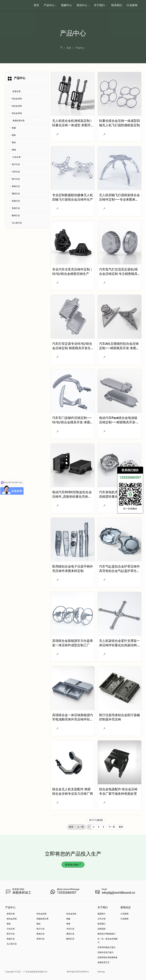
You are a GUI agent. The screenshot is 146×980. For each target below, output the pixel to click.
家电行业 (16, 186)
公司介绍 (102, 919)
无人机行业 (17, 223)
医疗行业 (16, 179)
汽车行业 (16, 172)
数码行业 (16, 215)
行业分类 (17, 157)
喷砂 (14, 142)
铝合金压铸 (17, 106)
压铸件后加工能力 (106, 952)
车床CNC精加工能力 (107, 947)
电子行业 (16, 164)
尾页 (121, 827)
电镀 (14, 128)
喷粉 (14, 135)
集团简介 (102, 914)
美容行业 (16, 208)
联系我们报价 (73, 865)
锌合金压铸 (17, 99)
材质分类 (17, 91)
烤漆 (14, 150)
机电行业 (16, 201)
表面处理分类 (19, 121)
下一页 (112, 827)
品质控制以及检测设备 (108, 957)
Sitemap (101, 972)
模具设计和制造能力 (107, 934)
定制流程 (102, 929)
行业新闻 (124, 919)
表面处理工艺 (104, 962)
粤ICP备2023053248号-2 (78, 972)
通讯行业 (16, 194)
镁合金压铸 (17, 113)
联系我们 (102, 924)
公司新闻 (124, 914)
